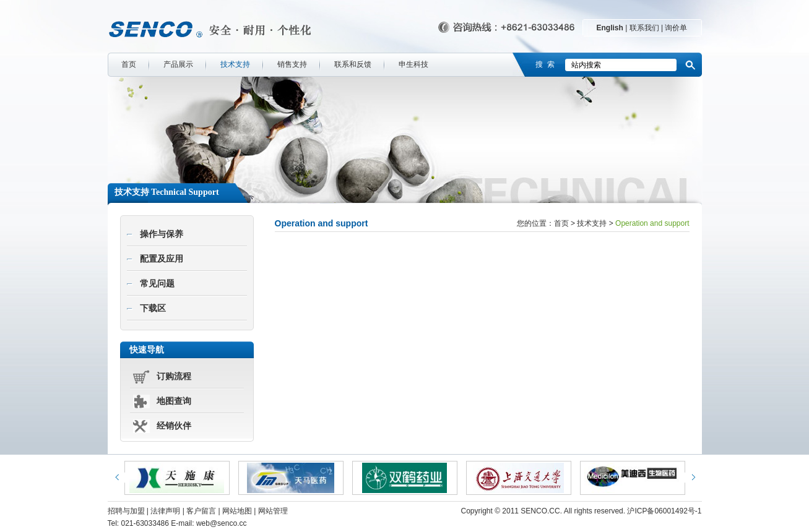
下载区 (153, 308)
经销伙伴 (174, 426)
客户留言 (201, 511)
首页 (129, 64)
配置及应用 (162, 259)
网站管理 (273, 511)
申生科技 (413, 64)
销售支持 (292, 64)
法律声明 (165, 511)
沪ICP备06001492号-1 (664, 511)
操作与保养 (162, 234)
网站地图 (237, 511)
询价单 (676, 28)
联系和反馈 (353, 64)
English (610, 28)
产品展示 (178, 64)
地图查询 (174, 401)
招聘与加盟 (126, 511)
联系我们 (644, 28)
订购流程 (174, 376)
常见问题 (157, 284)
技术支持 (235, 64)
